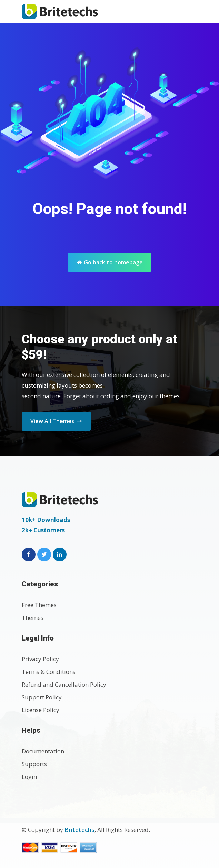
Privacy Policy (40, 659)
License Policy (41, 710)
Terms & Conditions (49, 672)
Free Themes (39, 605)
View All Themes (56, 421)
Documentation (43, 751)
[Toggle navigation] (190, 12)
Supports (34, 764)
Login (29, 777)
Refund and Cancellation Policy (64, 684)
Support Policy (42, 697)
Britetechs (79, 830)
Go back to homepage (110, 262)
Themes (33, 618)
